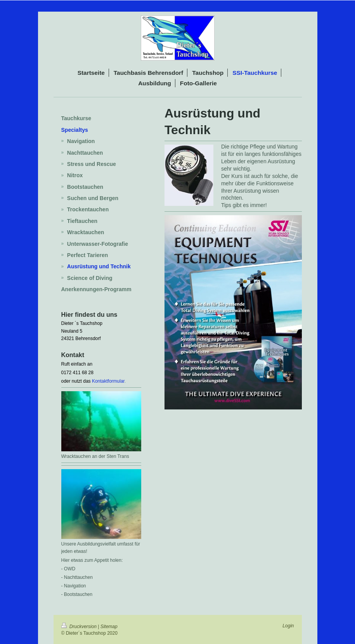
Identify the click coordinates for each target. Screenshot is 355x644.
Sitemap (109, 627)
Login (288, 626)
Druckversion (80, 627)
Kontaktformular (108, 381)
